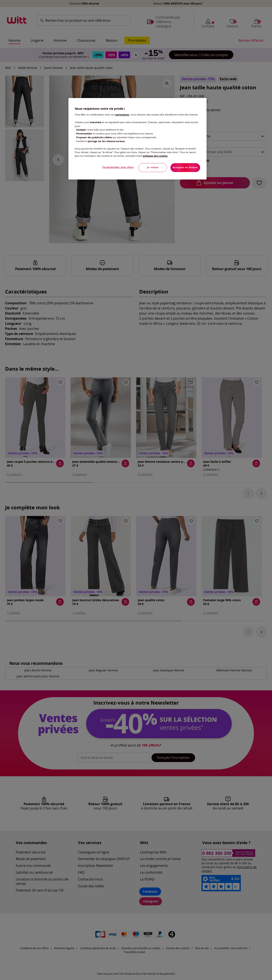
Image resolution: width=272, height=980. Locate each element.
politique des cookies (155, 156)
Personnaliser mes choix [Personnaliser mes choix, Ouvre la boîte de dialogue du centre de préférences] (118, 167)
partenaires (122, 115)
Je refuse (153, 167)
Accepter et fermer (185, 167)
